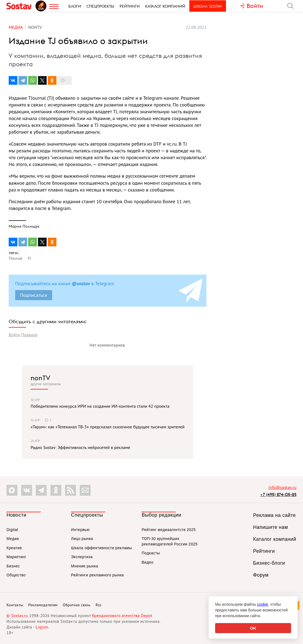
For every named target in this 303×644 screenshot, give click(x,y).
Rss (99, 605)
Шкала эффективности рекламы (101, 548)
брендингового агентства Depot (122, 616)
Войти (14, 335)
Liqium (42, 627)
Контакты (15, 605)
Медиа (13, 539)
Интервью (80, 530)
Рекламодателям (43, 605)
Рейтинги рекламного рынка (98, 575)
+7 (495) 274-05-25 (278, 494)
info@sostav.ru (282, 487)
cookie (263, 604)
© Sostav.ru (17, 616)
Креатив (14, 548)
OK (253, 628)
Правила (29, 335)
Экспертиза (82, 557)
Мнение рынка (85, 566)
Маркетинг (16, 557)
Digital (12, 530)
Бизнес (13, 566)
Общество (16, 575)
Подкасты (151, 553)
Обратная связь (77, 605)
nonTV (40, 378)
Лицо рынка (82, 539)
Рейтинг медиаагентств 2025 (169, 530)
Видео (147, 562)
